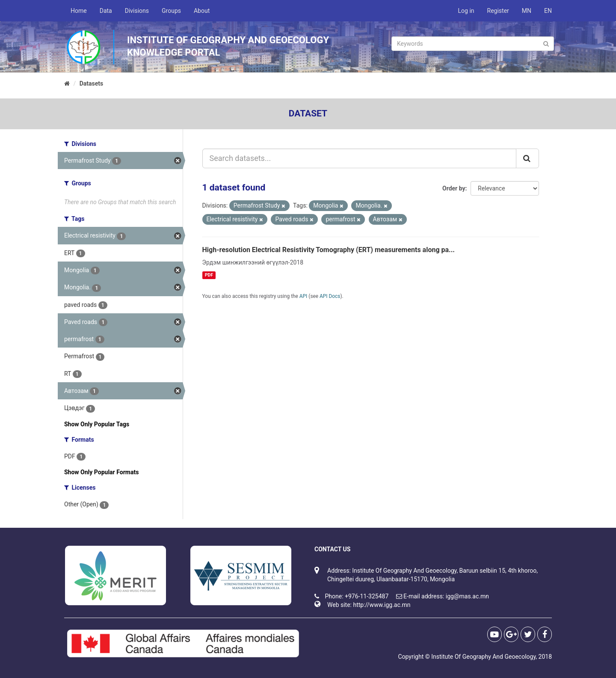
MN (527, 11)
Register (498, 11)
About (202, 11)
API (304, 296)
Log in (466, 11)
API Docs (330, 296)
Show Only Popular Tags (97, 424)
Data (106, 11)
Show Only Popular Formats (101, 472)
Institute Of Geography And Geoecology (483, 657)
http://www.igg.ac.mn (382, 605)
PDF (209, 275)
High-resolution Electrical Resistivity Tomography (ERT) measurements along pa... (329, 250)
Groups (171, 11)
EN (548, 11)
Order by (454, 188)
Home (79, 11)
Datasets (92, 83)
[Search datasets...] (360, 158)
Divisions (137, 11)
